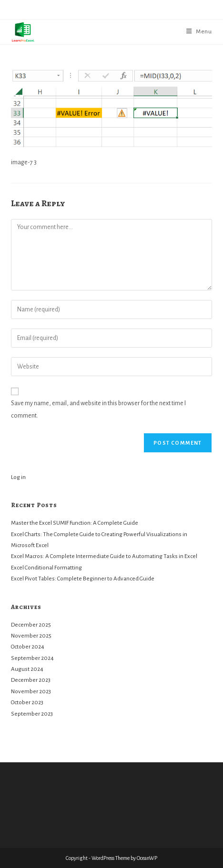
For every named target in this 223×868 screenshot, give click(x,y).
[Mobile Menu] (199, 32)
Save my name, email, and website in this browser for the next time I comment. (98, 409)
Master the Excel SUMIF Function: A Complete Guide (75, 523)
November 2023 (31, 692)
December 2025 (31, 625)
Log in (18, 477)
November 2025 (31, 636)
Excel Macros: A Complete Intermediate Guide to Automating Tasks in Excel (104, 556)
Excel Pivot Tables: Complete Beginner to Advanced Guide (83, 579)
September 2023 (32, 714)
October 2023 (27, 703)
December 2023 (31, 680)
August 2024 (27, 669)
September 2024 (32, 658)
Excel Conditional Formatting (46, 568)
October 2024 (28, 647)
